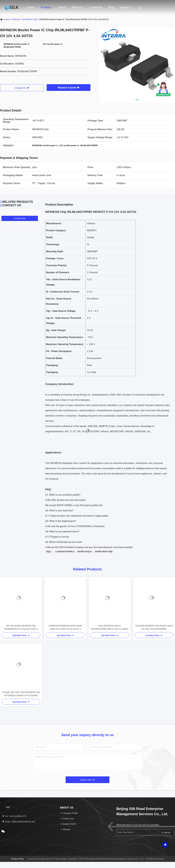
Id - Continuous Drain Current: (63, 292)
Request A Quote (68, 88)
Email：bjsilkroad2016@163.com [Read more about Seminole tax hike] (19, 822)
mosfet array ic (85, 551)
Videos (62, 7)
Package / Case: (55, 258)
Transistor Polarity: (57, 265)
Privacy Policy (17, 859)
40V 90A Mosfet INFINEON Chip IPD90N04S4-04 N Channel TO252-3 (21, 627)
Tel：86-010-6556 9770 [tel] (14, 816)
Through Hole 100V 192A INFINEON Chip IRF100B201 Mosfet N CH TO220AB (21, 694)
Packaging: (52, 365)
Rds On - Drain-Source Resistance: (59, 301)
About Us (77, 7)
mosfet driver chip (104, 551)
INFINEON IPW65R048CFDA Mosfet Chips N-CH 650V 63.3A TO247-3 (65, 627)
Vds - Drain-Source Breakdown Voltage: (63, 282)
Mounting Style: (55, 251)
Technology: (53, 244)
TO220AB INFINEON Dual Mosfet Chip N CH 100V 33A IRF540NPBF (154, 627)
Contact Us (96, 7)
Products (46, 7)
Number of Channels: (58, 272)
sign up (166, 832)
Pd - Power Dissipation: (59, 351)
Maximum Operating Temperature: (65, 344)
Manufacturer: (54, 223)
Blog (111, 7)
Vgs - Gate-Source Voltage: (61, 311)
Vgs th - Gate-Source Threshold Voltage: (64, 321)
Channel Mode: (54, 358)
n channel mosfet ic (65, 551)
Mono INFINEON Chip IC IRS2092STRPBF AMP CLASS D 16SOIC (110, 627)
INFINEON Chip (29, 19)
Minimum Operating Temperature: (65, 337)
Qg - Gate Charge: (56, 330)
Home (31, 7)
